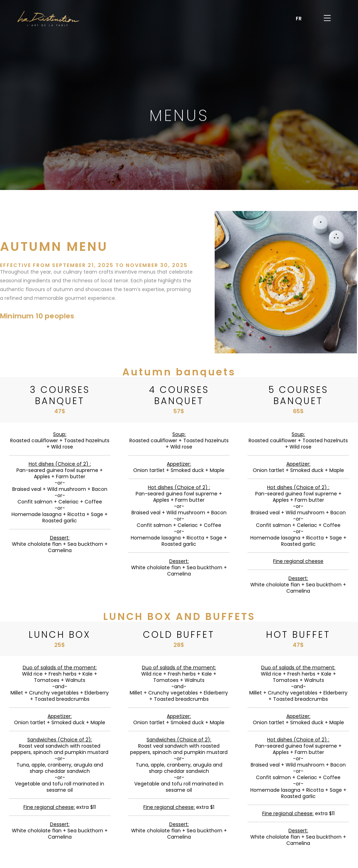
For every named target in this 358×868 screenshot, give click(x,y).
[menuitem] (299, 19)
